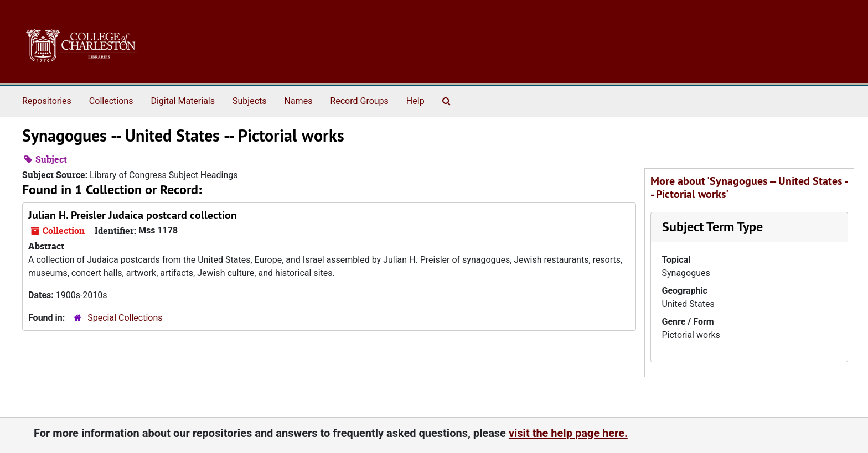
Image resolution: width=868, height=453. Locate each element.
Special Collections (125, 318)
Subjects (249, 101)
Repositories (47, 101)
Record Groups (359, 101)
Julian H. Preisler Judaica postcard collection (133, 215)
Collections (111, 101)
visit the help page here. (568, 433)
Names (299, 101)
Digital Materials (183, 101)
